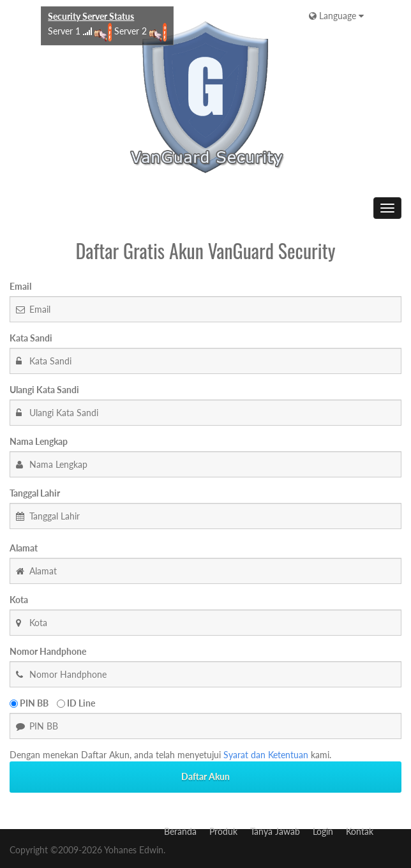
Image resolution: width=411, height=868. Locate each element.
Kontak (360, 831)
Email (20, 286)
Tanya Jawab (275, 831)
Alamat (24, 548)
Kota (19, 600)
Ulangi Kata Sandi (44, 390)
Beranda (180, 831)
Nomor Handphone (48, 651)
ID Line (76, 703)
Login (323, 831)
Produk (223, 831)
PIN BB (29, 703)
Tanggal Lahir (35, 493)
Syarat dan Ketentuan (266, 755)
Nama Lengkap (39, 441)
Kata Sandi (31, 338)
